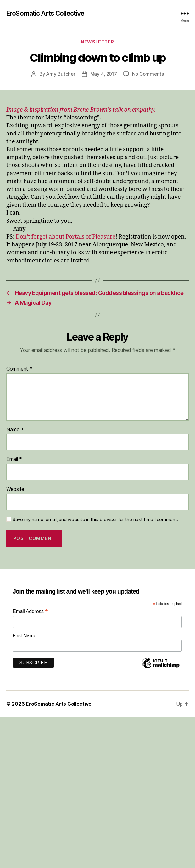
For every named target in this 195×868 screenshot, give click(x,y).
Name (15, 430)
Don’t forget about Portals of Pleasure (66, 237)
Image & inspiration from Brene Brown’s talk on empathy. (81, 110)
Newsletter (97, 42)
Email (14, 459)
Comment (19, 369)
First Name (25, 636)
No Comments (148, 74)
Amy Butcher (61, 74)
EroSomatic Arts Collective (45, 13)
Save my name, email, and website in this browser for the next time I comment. (95, 520)
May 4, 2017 (104, 74)
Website (15, 489)
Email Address (30, 611)
